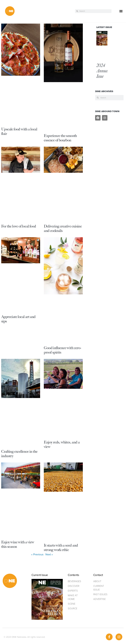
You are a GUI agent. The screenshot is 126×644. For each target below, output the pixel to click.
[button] (121, 11)
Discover (74, 586)
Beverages (74, 581)
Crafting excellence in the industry (19, 454)
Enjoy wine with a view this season (18, 544)
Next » (49, 554)
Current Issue (99, 588)
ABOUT (97, 581)
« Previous (37, 554)
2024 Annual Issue (102, 71)
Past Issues (100, 594)
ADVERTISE (99, 599)
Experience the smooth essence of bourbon (60, 138)
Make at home (73, 597)
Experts (73, 591)
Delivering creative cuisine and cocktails (63, 228)
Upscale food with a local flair (19, 131)
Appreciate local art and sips (18, 319)
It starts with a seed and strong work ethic (61, 547)
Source (73, 608)
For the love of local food (19, 226)
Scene (72, 604)
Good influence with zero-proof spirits (62, 350)
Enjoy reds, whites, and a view (62, 444)
